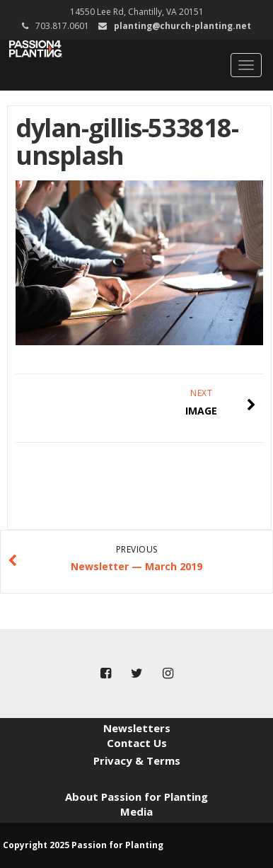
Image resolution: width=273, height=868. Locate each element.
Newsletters (137, 728)
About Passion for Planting (136, 797)
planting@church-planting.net (182, 26)
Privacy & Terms (137, 760)
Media (136, 811)
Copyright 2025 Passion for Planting (83, 845)
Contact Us (137, 743)
